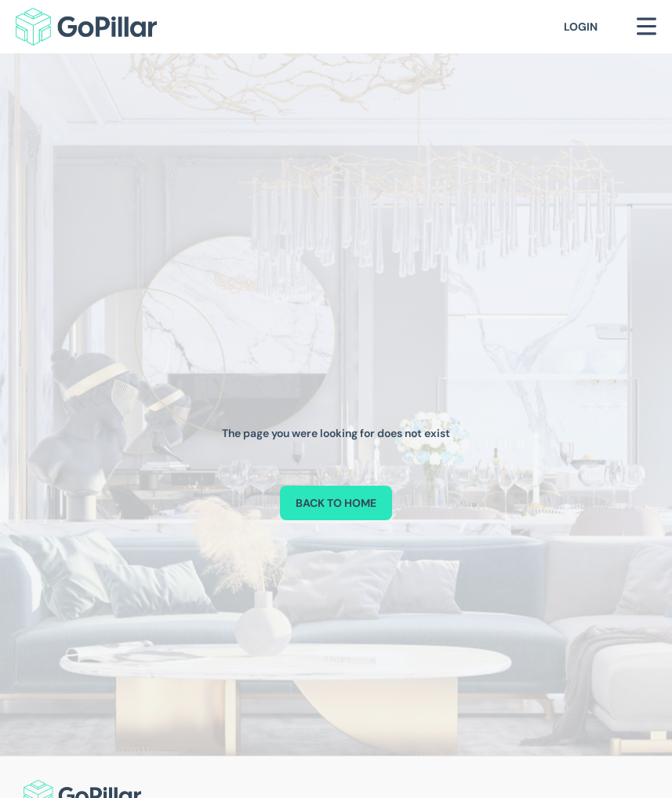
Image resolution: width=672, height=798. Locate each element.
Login (581, 27)
